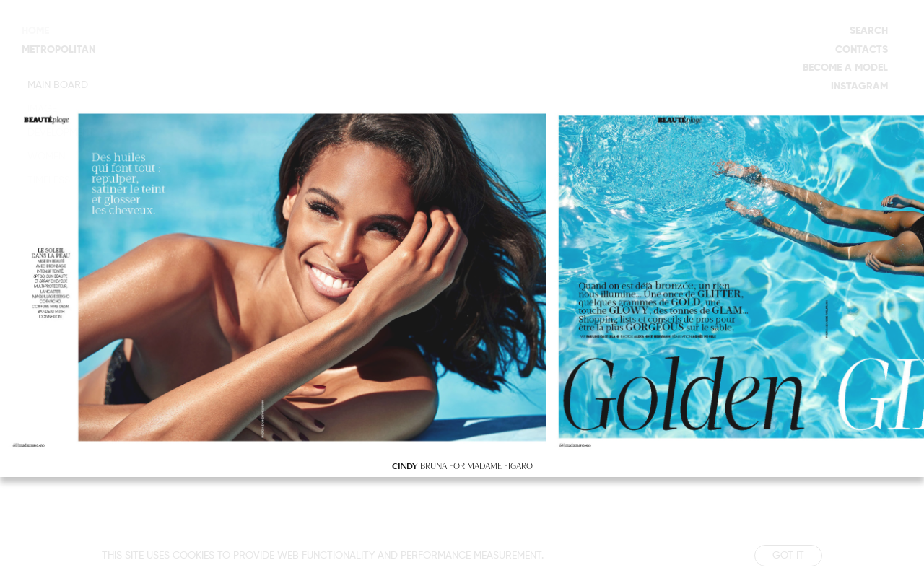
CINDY (405, 465)
